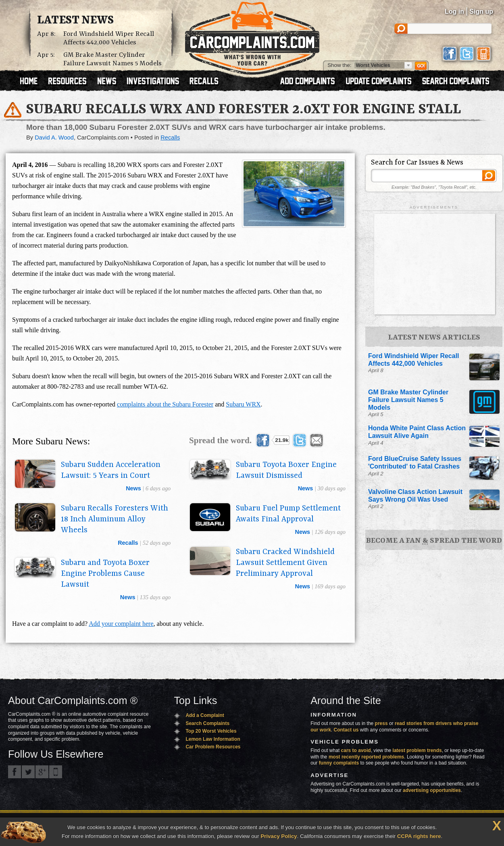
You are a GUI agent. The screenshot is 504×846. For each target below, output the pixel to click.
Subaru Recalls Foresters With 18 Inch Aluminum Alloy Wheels (115, 519)
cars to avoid (356, 750)
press (381, 723)
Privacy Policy (279, 836)
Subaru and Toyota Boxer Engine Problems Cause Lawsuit (105, 574)
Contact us (346, 730)
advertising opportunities (432, 790)
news (133, 488)
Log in (454, 11)
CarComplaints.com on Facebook (15, 772)
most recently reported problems (366, 757)
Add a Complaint (205, 715)
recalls (128, 543)
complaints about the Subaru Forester (165, 404)
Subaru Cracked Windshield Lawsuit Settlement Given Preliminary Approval (285, 563)
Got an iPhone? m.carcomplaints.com (56, 772)
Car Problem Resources (213, 747)
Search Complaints (207, 723)
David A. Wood (54, 138)
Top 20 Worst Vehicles (211, 731)
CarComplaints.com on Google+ (42, 772)
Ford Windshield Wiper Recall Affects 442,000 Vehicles (109, 38)
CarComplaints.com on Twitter (28, 772)
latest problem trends (417, 750)
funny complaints (339, 763)
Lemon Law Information (213, 739)
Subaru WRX (243, 404)
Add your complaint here (121, 624)
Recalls (170, 138)
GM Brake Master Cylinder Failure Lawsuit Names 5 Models (112, 59)
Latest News (75, 21)
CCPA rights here (419, 836)
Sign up (481, 11)
